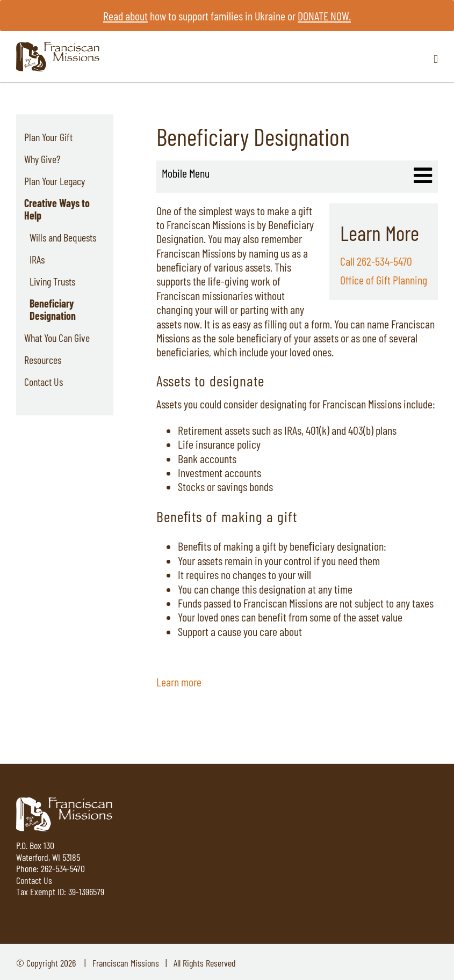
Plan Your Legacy (55, 181)
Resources (43, 360)
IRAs (37, 259)
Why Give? (42, 159)
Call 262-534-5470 (376, 261)
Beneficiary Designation (53, 309)
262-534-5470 (63, 868)
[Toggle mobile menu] (436, 59)
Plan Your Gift (48, 137)
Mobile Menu (186, 173)
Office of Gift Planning (384, 280)
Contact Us (44, 382)
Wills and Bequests (63, 237)
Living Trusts (52, 281)
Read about (125, 16)
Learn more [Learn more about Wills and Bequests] (179, 682)
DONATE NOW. (324, 16)
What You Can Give (57, 338)
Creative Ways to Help (57, 209)
